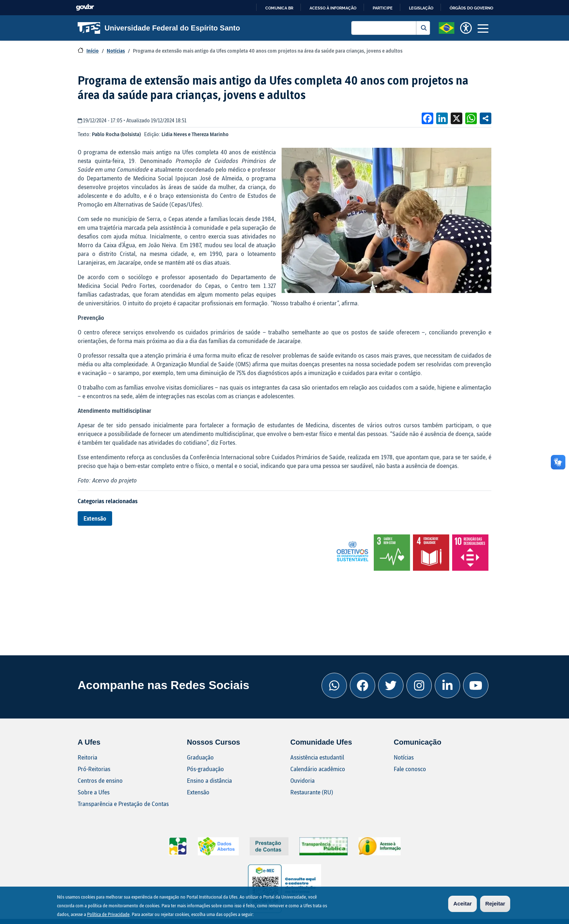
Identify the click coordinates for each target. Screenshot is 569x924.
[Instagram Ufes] (419, 685)
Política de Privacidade (108, 915)
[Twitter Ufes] (391, 685)
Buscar (423, 28)
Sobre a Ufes (94, 792)
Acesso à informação (333, 8)
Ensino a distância (209, 780)
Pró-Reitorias (94, 769)
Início (93, 51)
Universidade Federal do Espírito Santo (159, 28)
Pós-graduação (205, 769)
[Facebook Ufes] (363, 685)
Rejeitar (495, 904)
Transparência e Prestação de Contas (123, 804)
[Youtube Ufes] (476, 685)
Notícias (116, 51)
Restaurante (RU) (312, 792)
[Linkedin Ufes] (447, 685)
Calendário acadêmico (318, 769)
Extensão (95, 518)
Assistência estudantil (317, 757)
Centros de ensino (100, 780)
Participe (383, 8)
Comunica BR (279, 8)
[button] (447, 27)
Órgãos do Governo (471, 8)
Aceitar (462, 904)
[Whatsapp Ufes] (334, 685)
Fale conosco (410, 769)
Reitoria (87, 757)
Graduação (200, 757)
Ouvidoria (302, 780)
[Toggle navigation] (483, 28)
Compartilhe (486, 118)
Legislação (421, 8)
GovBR (85, 7)
